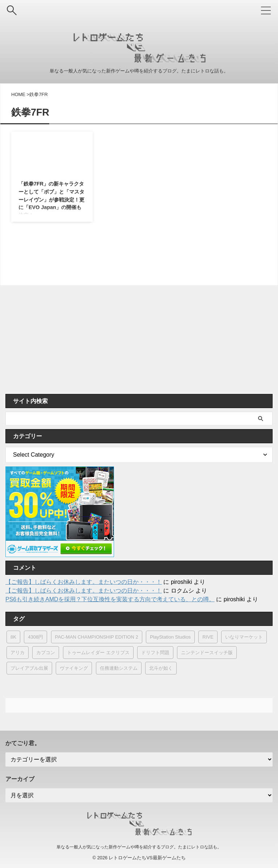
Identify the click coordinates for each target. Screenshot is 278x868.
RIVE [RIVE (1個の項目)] (208, 637)
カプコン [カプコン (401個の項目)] (46, 653)
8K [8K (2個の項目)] (13, 637)
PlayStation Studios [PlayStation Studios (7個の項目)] (170, 637)
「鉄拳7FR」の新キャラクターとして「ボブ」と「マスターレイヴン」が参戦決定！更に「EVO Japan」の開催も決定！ (50, 202)
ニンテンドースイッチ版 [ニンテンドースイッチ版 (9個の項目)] (207, 653)
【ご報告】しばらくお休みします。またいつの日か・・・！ (84, 582)
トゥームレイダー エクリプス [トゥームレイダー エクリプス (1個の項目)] (98, 653)
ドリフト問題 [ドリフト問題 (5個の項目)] (155, 653)
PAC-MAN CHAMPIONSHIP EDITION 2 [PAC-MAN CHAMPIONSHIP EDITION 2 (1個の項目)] (97, 637)
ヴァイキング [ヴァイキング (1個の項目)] (74, 668)
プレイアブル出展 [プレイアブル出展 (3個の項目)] (29, 668)
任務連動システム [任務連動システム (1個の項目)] (119, 668)
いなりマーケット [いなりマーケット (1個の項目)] (244, 637)
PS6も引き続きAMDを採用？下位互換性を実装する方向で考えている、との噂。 (110, 599)
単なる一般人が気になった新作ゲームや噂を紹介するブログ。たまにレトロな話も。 (139, 847)
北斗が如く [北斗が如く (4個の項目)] (161, 668)
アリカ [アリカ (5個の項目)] (18, 653)
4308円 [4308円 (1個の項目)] (35, 637)
